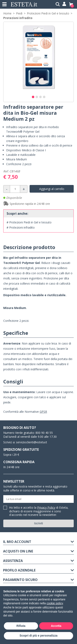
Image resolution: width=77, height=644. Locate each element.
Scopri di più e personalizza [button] (38, 636)
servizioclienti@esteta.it (32, 442)
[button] (33, 97)
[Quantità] (15, 189)
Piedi (19, 13)
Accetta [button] (56, 626)
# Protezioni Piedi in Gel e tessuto (29, 222)
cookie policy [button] (55, 603)
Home (7, 13)
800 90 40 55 (44, 433)
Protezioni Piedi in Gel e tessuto (48, 13)
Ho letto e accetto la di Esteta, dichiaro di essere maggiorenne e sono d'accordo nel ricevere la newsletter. (39, 511)
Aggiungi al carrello (52, 189)
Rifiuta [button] (21, 626)
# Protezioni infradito (21, 227)
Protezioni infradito (18, 18)
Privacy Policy (46, 507)
